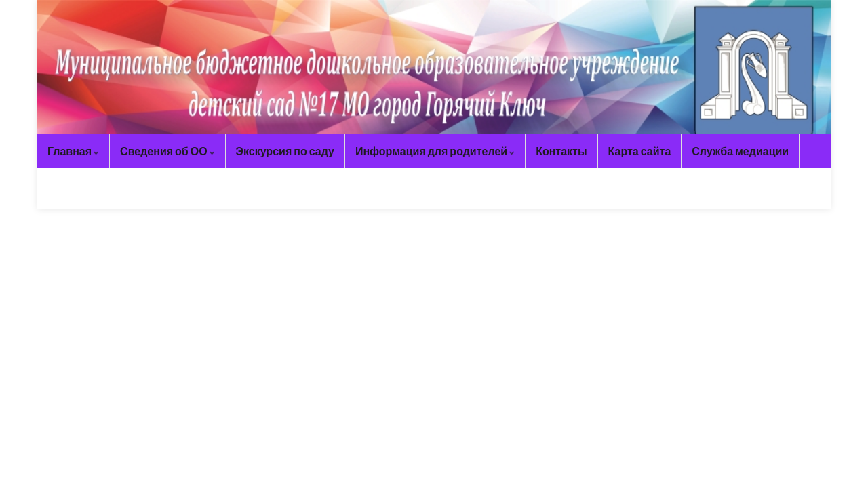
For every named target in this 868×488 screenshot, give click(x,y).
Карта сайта (640, 151)
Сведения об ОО (167, 151)
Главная (73, 151)
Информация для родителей (435, 151)
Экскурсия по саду (285, 151)
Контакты (561, 151)
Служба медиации (740, 151)
